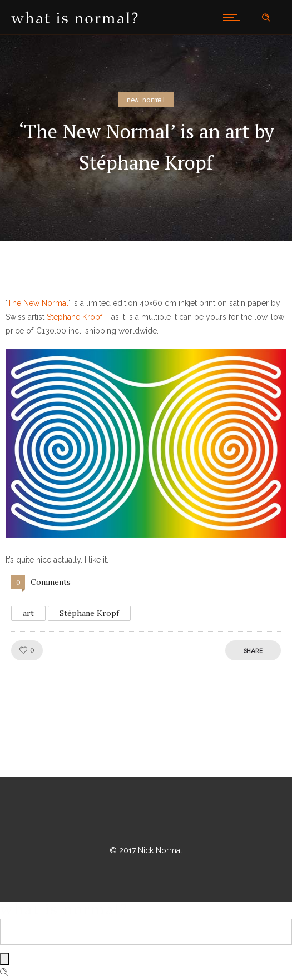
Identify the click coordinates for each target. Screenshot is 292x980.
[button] (146, 443)
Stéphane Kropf (75, 317)
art (28, 613)
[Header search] (266, 18)
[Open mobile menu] (234, 17)
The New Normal (38, 303)
